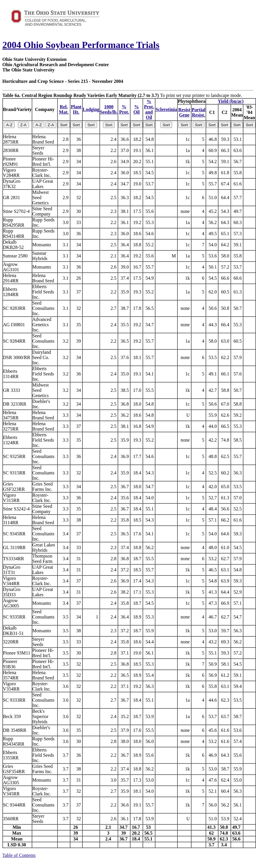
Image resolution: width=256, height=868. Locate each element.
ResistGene (184, 112)
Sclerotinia (166, 109)
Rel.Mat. (64, 109)
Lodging (91, 109)
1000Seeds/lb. (109, 109)
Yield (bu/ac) (231, 101)
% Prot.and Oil (149, 109)
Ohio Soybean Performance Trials (90, 45)
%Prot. (124, 109)
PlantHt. (76, 109)
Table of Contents (19, 855)
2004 (12, 45)
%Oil (137, 109)
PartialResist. (198, 112)
